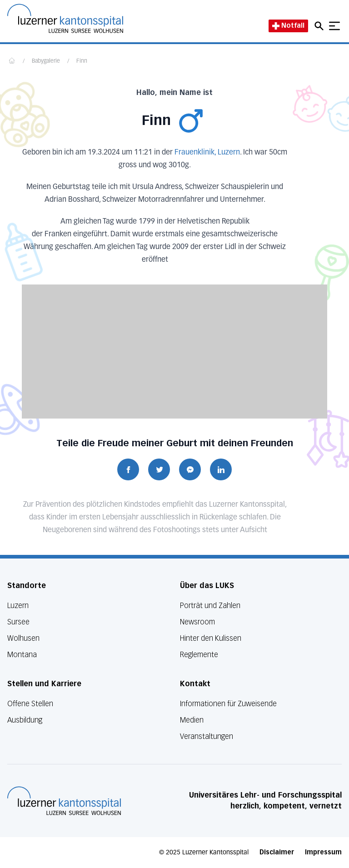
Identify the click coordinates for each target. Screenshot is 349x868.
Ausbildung (25, 720)
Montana (22, 655)
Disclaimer (277, 852)
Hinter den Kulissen (211, 638)
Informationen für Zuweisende (228, 704)
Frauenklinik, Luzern (207, 153)
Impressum (323, 852)
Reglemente (199, 655)
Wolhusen (23, 638)
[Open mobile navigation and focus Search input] (320, 26)
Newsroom (197, 622)
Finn (82, 61)
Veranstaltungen (207, 736)
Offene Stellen (30, 704)
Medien (192, 720)
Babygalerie (46, 61)
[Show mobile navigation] (334, 26)
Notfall (288, 26)
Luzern (18, 606)
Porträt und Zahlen (210, 606)
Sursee (18, 622)
